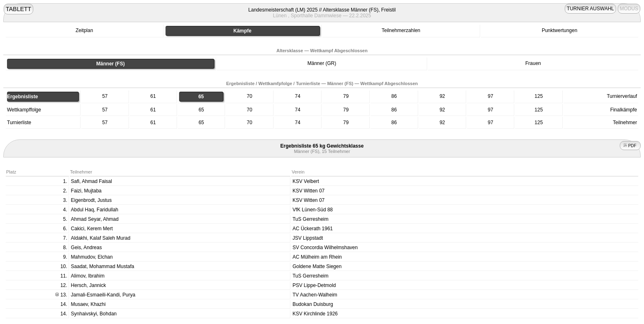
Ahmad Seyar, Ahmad (95, 219)
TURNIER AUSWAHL (590, 9)
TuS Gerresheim (310, 219)
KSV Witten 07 (308, 191)
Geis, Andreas (86, 248)
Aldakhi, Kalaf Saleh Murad (101, 238)
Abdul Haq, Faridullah (95, 210)
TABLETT (18, 9)
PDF (630, 146)
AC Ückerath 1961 (313, 229)
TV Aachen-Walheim (315, 295)
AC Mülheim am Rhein (317, 257)
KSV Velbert (306, 181)
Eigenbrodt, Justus (91, 200)
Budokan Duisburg (313, 304)
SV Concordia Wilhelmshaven (325, 248)
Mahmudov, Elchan (92, 257)
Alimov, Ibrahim (88, 276)
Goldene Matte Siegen (317, 266)
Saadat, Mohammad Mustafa (103, 266)
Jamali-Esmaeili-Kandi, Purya (103, 295)
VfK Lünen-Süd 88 (313, 210)
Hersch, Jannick (89, 285)
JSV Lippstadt (308, 238)
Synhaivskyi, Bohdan (94, 314)
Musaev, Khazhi (89, 304)
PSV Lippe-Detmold (314, 285)
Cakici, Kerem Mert (92, 229)
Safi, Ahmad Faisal (92, 181)
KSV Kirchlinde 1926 (315, 314)
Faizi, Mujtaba (86, 191)
